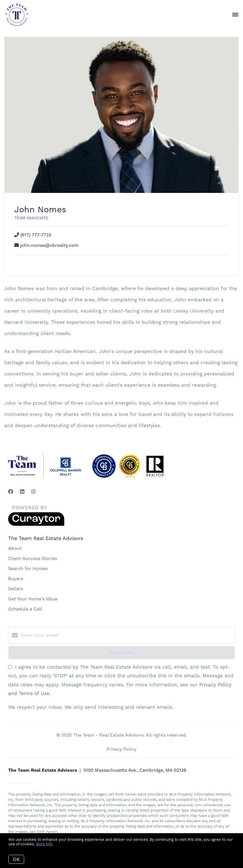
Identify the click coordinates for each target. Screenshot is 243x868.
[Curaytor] (36, 524)
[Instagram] (33, 492)
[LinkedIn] (22, 492)
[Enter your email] (127, 635)
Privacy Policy (121, 749)
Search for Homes (28, 569)
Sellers (16, 589)
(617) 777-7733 (36, 235)
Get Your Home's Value (33, 599)
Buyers (16, 579)
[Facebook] (11, 492)
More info (44, 844)
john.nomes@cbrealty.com (49, 245)
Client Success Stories (33, 558)
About (15, 548)
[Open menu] (235, 15)
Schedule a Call (25, 609)
